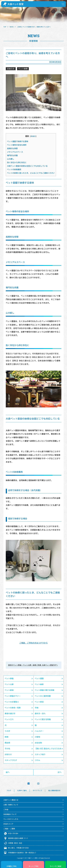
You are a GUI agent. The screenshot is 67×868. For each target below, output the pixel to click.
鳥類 (6, 737)
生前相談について (10, 814)
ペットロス (9, 719)
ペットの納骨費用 (14, 170)
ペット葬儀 (9, 678)
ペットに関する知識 (43, 719)
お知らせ (8, 754)
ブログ (9, 791)
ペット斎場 (9, 690)
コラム (37, 760)
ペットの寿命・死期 (13, 708)
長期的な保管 (12, 148)
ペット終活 (39, 702)
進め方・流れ (40, 714)
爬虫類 (7, 743)
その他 (7, 749)
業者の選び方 (10, 714)
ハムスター (39, 731)
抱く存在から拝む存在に (17, 163)
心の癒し (11, 159)
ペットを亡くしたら (11, 819)
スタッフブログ (11, 760)
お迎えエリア (8, 824)
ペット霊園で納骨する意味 (18, 141)
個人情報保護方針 (54, 791)
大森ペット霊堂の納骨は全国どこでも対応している (27, 166)
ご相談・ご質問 (9, 829)
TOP (5, 27)
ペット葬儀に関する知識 (44, 690)
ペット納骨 (39, 684)
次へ (59, 772)
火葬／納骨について (11, 805)
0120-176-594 (13, 834)
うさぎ (7, 731)
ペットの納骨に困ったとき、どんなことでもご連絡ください (31, 173)
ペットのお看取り (12, 702)
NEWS (12, 27)
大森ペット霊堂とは (11, 800)
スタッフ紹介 (40, 754)
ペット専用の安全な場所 (17, 145)
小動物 (37, 737)
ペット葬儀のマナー (13, 696)
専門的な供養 (12, 155)
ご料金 (6, 810)
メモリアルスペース (15, 152)
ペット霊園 (39, 678)
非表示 (33, 136)
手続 (37, 708)
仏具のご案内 (22, 791)
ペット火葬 (9, 684)
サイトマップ (37, 791)
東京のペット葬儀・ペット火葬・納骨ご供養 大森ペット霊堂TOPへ (33, 665)
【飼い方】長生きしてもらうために (48, 750)
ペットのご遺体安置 (43, 696)
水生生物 (38, 743)
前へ (8, 772)
